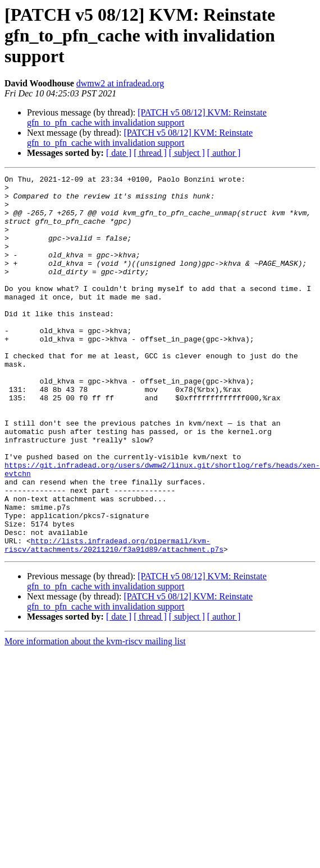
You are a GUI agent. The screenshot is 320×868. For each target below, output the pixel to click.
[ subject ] (187, 153)
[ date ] (119, 153)
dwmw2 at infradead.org (120, 83)
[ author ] (224, 153)
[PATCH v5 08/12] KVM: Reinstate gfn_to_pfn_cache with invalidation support (147, 117)
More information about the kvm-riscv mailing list (95, 717)
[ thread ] (150, 153)
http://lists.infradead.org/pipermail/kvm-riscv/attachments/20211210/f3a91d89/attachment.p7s (114, 620)
